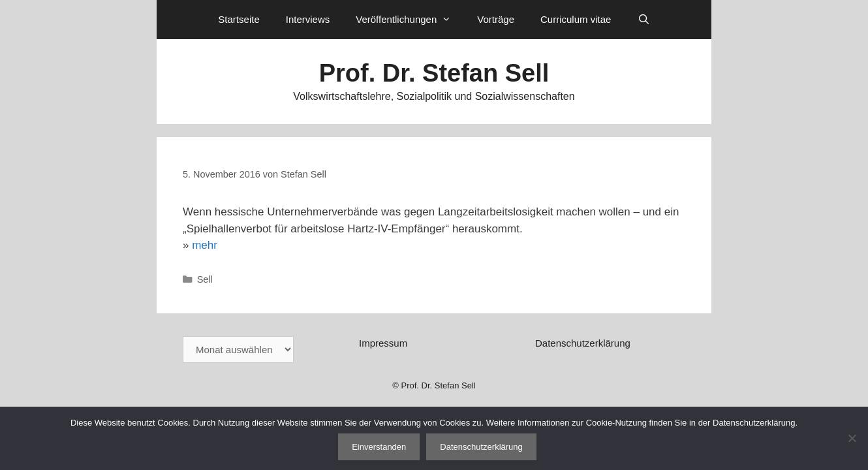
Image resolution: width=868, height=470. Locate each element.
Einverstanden (379, 447)
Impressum (383, 343)
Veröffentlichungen (410, 20)
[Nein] (852, 438)
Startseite (239, 19)
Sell (205, 279)
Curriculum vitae (576, 19)
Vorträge (496, 19)
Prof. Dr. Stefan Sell (434, 73)
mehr (205, 245)
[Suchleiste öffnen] (643, 20)
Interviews (308, 19)
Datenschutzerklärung (583, 343)
